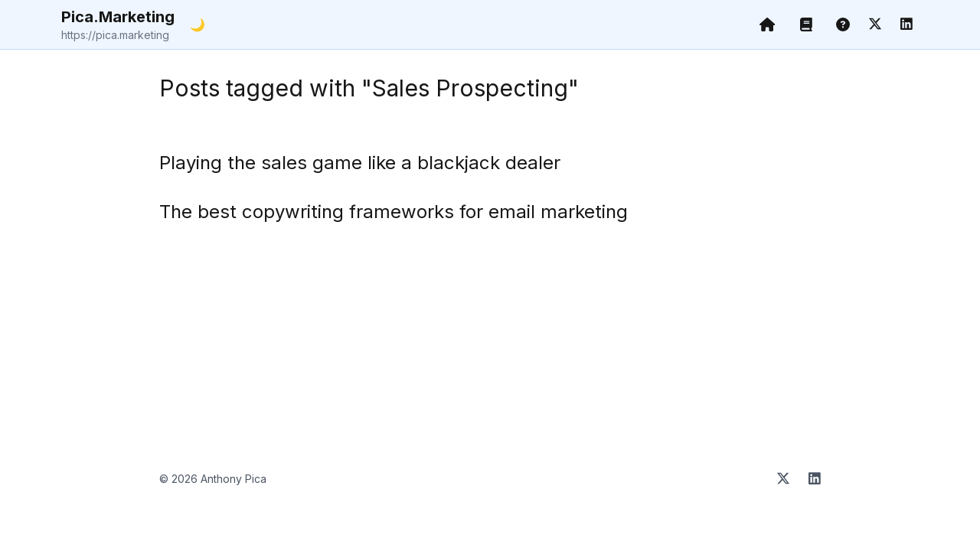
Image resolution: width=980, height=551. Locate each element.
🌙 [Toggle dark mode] (198, 24)
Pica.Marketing (118, 25)
